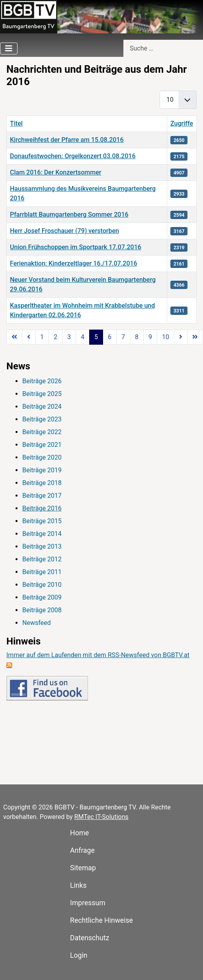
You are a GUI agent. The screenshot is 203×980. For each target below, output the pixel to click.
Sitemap (83, 868)
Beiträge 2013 (42, 546)
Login (79, 955)
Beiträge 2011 (42, 572)
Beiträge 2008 (42, 610)
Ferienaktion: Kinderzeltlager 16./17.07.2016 (74, 263)
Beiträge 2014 (42, 534)
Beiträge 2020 (42, 457)
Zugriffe (182, 123)
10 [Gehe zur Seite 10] (166, 337)
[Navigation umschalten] (9, 49)
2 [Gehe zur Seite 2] (56, 337)
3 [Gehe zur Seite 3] (69, 337)
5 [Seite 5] (96, 337)
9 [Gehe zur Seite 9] (150, 337)
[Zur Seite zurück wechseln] (29, 337)
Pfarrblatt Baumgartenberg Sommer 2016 (69, 214)
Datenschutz (90, 938)
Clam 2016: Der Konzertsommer (56, 172)
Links (78, 885)
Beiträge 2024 (42, 407)
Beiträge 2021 (42, 445)
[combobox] (163, 48)
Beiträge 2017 (42, 496)
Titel (16, 123)
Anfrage (82, 850)
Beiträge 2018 (42, 483)
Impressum (88, 903)
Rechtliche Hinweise (101, 920)
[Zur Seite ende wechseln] (195, 337)
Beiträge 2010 (42, 585)
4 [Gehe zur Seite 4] (83, 337)
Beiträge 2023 (42, 419)
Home (79, 833)
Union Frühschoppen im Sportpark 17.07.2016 (76, 247)
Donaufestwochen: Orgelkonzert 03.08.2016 (73, 156)
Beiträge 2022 (42, 432)
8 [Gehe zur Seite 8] (137, 337)
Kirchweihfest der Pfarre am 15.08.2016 (67, 140)
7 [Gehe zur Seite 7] (123, 337)
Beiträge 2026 (42, 381)
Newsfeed (37, 623)
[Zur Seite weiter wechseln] (181, 337)
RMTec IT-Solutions (101, 817)
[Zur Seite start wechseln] (14, 337)
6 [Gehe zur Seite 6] (110, 337)
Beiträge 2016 (42, 508)
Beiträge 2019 (42, 470)
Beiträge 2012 (42, 559)
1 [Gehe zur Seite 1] (42, 337)
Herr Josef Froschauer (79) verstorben (64, 231)
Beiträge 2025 (42, 394)
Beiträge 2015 (42, 521)
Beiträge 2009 (42, 597)
